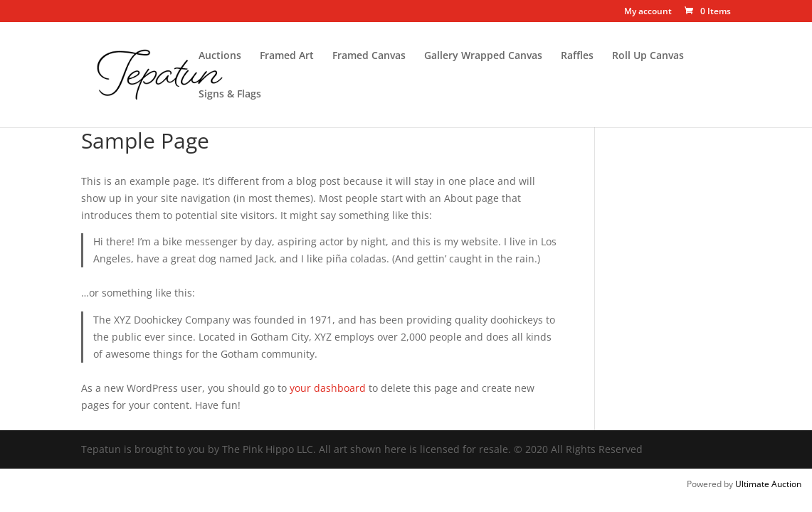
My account (648, 12)
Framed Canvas (369, 56)
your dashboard (328, 388)
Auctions (220, 56)
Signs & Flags (230, 95)
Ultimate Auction (768, 484)
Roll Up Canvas (648, 56)
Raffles (577, 56)
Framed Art (287, 56)
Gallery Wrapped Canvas (483, 56)
